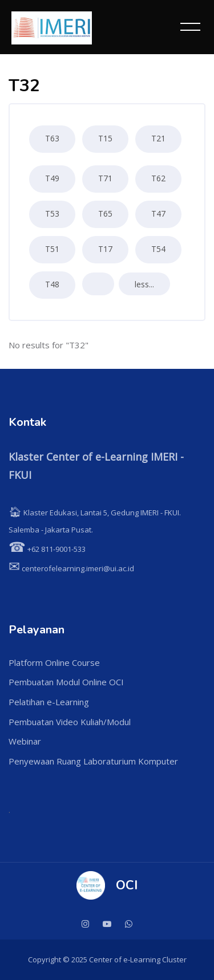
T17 (105, 249)
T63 (52, 138)
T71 (105, 178)
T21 (158, 138)
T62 (158, 178)
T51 (52, 249)
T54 (158, 249)
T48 (52, 284)
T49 (52, 178)
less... (144, 284)
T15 (105, 138)
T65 (105, 214)
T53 (52, 214)
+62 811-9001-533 (47, 549)
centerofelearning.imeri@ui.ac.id (71, 568)
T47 (158, 214)
